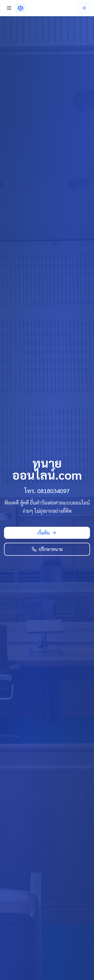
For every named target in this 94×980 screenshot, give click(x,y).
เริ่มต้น (47, 533)
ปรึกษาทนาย (47, 549)
